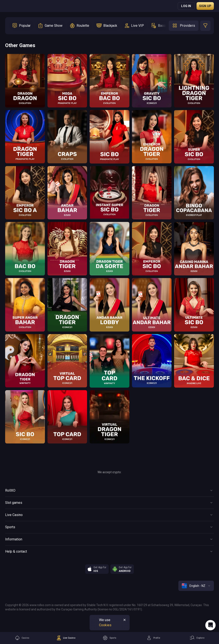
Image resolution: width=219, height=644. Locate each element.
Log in (186, 6)
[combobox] (196, 586)
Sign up (205, 6)
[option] (21, 26)
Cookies (105, 625)
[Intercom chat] (210, 625)
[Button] (109, 491)
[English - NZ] (196, 586)
